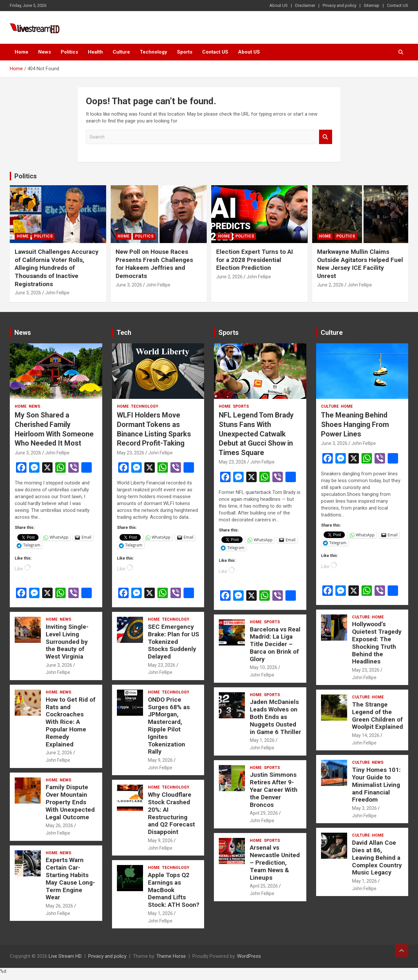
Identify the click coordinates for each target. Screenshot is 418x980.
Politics (69, 52)
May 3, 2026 (364, 808)
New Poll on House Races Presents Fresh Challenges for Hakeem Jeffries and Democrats (154, 264)
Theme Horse (171, 956)
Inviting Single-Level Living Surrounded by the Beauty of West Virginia (67, 642)
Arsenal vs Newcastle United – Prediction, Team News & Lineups (275, 862)
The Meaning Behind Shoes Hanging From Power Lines (355, 424)
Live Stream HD (65, 956)
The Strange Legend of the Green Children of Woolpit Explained (378, 716)
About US (279, 5)
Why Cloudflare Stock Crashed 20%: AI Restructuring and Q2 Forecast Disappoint (171, 813)
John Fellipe (57, 293)
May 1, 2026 (160, 913)
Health (95, 52)
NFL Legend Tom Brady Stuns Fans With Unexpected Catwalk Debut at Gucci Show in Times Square (256, 434)
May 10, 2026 (264, 667)
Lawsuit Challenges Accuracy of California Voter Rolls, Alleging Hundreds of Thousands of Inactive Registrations (57, 268)
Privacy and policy (339, 5)
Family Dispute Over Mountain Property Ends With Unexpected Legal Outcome (70, 802)
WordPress (249, 956)
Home (22, 52)
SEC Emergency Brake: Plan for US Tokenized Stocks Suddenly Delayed (174, 642)
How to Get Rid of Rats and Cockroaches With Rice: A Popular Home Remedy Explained (71, 722)
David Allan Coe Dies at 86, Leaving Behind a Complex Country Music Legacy (377, 857)
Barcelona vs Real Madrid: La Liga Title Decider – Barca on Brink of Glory (275, 644)
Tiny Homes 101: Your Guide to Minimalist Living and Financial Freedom (376, 785)
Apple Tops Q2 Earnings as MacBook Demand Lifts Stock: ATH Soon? (174, 890)
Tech (124, 333)
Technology (153, 52)
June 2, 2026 (229, 277)
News (45, 52)
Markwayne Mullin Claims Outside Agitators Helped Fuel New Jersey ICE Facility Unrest (360, 264)
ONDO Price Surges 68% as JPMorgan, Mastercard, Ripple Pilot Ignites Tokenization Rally (169, 726)
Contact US (398, 5)
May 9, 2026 (160, 760)
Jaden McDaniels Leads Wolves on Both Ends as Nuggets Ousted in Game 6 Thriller (275, 717)
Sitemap (372, 5)
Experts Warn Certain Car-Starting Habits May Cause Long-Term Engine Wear (70, 879)
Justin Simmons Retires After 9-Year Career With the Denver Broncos (274, 790)
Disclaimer (305, 5)
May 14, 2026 (366, 735)
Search (326, 137)
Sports (185, 52)
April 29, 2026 (264, 813)
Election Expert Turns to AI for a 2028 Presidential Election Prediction (255, 260)
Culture (121, 52)
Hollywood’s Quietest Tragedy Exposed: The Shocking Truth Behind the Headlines (377, 643)
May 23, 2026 (131, 453)
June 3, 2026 (28, 293)
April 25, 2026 (264, 886)
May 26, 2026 (59, 825)
